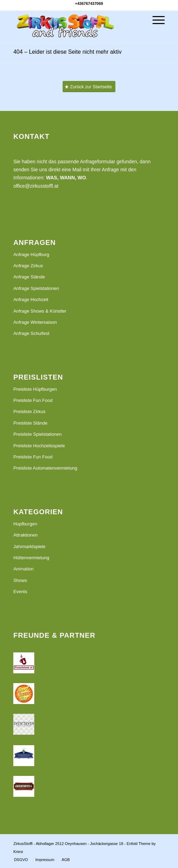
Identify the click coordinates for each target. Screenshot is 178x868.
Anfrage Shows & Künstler (40, 311)
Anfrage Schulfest (31, 333)
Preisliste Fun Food (33, 400)
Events (20, 592)
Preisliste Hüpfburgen (35, 389)
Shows (20, 580)
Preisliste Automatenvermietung (45, 468)
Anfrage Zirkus (28, 266)
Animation (23, 569)
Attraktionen (25, 535)
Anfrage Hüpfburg (31, 255)
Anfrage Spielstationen (36, 288)
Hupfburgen (25, 524)
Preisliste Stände (30, 423)
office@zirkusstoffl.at (36, 186)
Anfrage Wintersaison (35, 322)
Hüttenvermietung (31, 558)
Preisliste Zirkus (29, 411)
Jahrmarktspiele (29, 547)
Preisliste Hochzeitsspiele (39, 446)
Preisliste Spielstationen (37, 434)
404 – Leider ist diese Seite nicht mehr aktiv (67, 52)
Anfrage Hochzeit (31, 300)
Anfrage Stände (29, 277)
